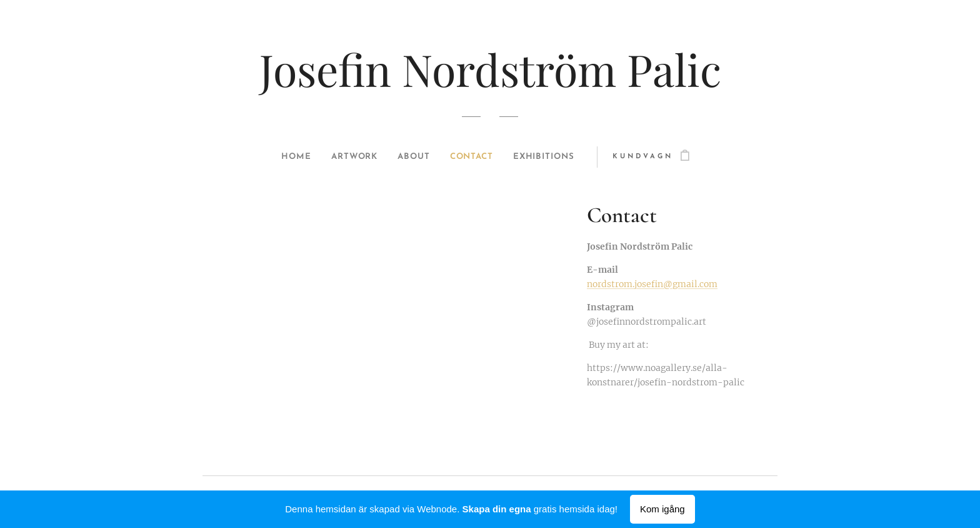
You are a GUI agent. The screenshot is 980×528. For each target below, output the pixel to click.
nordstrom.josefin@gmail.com (652, 284)
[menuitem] (287, 157)
